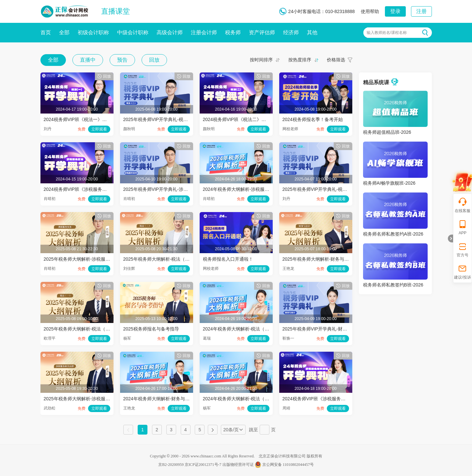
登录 (395, 11)
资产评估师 (262, 32)
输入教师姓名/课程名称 (387, 33)
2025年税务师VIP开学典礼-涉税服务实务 (165, 189)
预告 (122, 60)
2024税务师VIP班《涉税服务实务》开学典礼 (89, 189)
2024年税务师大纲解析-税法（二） (238, 399)
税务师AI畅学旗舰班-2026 (389, 183)
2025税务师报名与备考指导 (151, 329)
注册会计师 (204, 32)
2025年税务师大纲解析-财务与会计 (318, 259)
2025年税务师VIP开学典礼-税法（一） (322, 189)
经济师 (291, 32)
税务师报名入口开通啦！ (228, 259)
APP (463, 227)
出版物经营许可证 (238, 465)
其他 (312, 32)
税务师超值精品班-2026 (387, 132)
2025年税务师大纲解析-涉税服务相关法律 (86, 399)
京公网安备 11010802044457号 (284, 465)
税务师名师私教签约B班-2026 (393, 285)
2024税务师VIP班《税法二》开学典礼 (241, 119)
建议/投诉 (462, 272)
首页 (46, 32)
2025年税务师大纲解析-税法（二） (159, 259)
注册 (421, 11)
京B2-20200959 (171, 465)
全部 (64, 32)
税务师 (233, 32)
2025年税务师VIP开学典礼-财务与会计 (322, 329)
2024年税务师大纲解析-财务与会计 (159, 399)
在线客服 (463, 205)
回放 (154, 60)
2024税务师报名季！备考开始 (313, 119)
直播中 (88, 60)
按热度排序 (300, 60)
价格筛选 (336, 60)
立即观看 (99, 129)
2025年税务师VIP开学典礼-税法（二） (162, 119)
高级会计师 (170, 32)
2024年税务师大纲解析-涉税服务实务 (241, 189)
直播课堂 (115, 11)
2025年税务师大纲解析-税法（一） (79, 329)
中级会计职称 (133, 32)
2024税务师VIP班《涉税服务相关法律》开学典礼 (332, 399)
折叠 (450, 238)
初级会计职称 (93, 32)
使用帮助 (370, 11)
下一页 (213, 430)
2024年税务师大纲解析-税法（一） (238, 329)
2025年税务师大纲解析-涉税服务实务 (82, 259)
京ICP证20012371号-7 (203, 465)
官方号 (463, 249)
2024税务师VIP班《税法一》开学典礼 (82, 119)
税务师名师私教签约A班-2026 (393, 234)
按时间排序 (261, 60)
